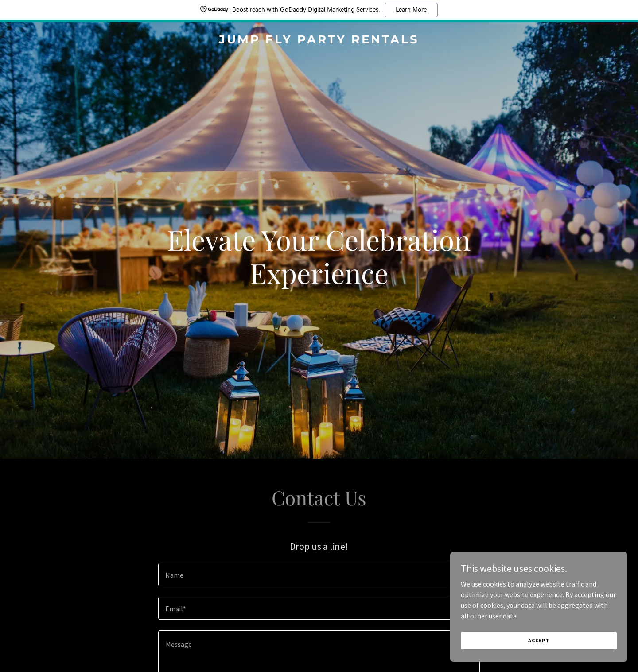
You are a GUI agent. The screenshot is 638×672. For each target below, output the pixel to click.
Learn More (411, 10)
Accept (539, 640)
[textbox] (319, 575)
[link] (319, 41)
